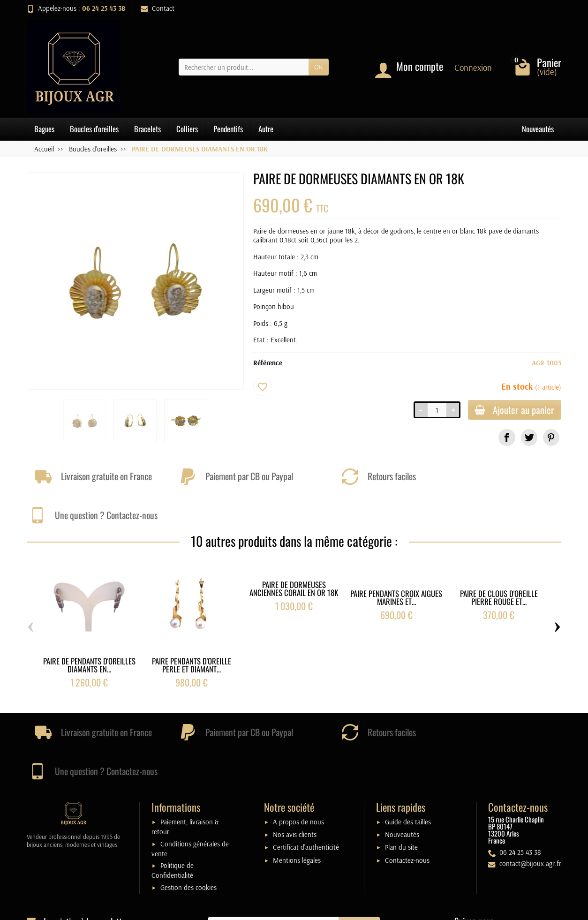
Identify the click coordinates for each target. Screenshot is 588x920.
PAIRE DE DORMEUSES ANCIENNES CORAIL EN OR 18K (294, 552)
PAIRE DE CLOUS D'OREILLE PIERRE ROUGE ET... (499, 561)
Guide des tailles (408, 749)
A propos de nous (298, 749)
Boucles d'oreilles (94, 129)
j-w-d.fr (341, 908)
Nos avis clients (295, 762)
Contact (158, 8)
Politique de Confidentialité (173, 798)
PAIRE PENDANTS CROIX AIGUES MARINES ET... (396, 561)
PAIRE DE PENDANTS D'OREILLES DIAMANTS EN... (89, 629)
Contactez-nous (407, 787)
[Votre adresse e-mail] (274, 852)
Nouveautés (538, 129)
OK (319, 67)
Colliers (187, 129)
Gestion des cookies (188, 815)
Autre (266, 129)
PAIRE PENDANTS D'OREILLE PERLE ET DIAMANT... (192, 629)
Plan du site (401, 774)
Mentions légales (297, 787)
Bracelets (147, 129)
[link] (507, 439)
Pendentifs (228, 129)
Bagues (44, 129)
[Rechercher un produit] (244, 67)
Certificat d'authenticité (306, 774)
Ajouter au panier (512, 411)
